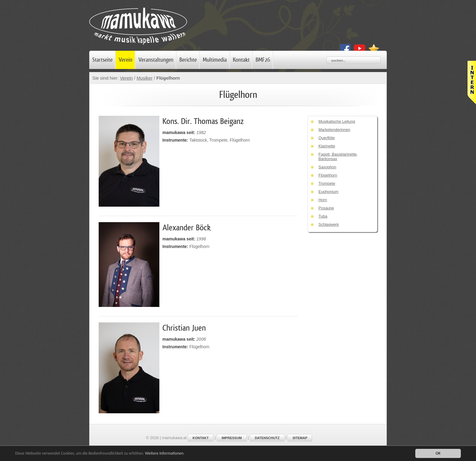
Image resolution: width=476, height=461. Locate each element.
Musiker (145, 78)
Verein (126, 60)
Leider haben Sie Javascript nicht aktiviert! (471, 83)
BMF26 (263, 60)
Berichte (188, 60)
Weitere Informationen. (165, 454)
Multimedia (215, 60)
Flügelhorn (169, 78)
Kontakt (241, 60)
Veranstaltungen (156, 60)
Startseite (102, 60)
